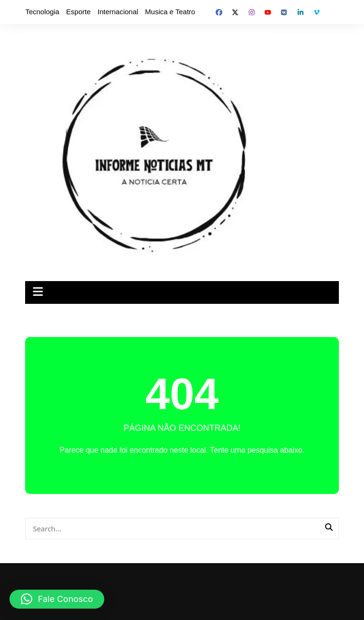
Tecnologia (42, 12)
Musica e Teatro (170, 12)
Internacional (118, 12)
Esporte (79, 12)
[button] (57, 599)
